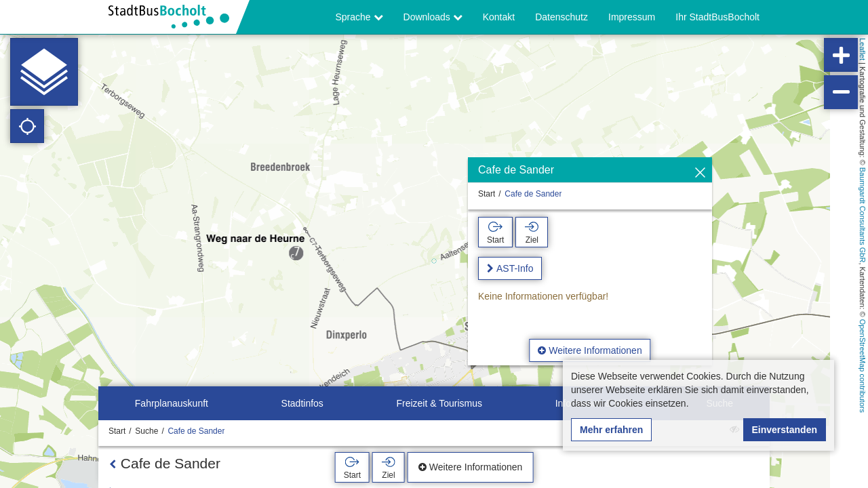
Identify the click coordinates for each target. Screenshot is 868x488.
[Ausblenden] (700, 173)
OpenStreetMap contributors (863, 366)
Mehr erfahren (611, 430)
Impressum (632, 17)
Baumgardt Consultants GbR (863, 215)
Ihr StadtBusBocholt (717, 17)
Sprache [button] (359, 17)
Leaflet (863, 49)
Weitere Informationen (590, 350)
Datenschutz (561, 17)
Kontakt (499, 17)
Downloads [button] (433, 17)
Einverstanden (785, 430)
